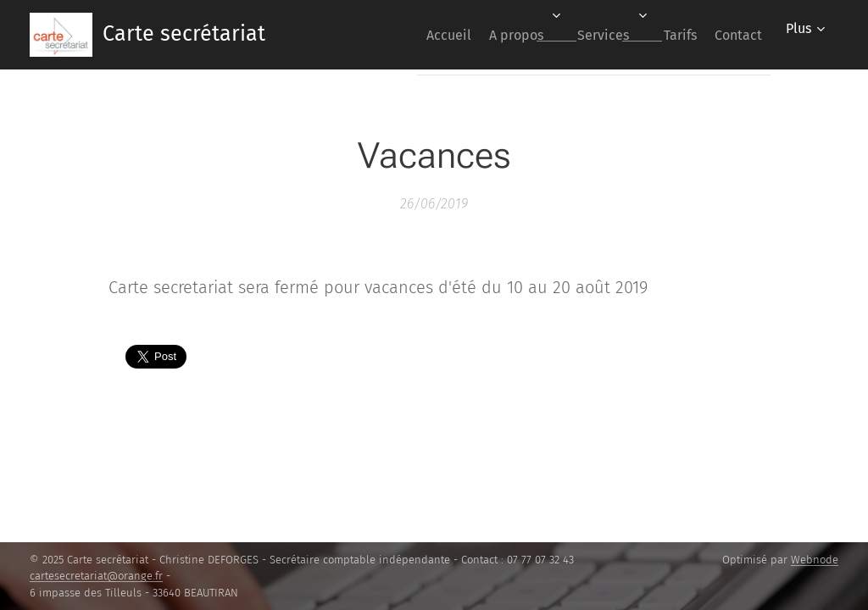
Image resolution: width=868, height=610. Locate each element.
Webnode (815, 560)
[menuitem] (401, 35)
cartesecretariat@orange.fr (96, 576)
